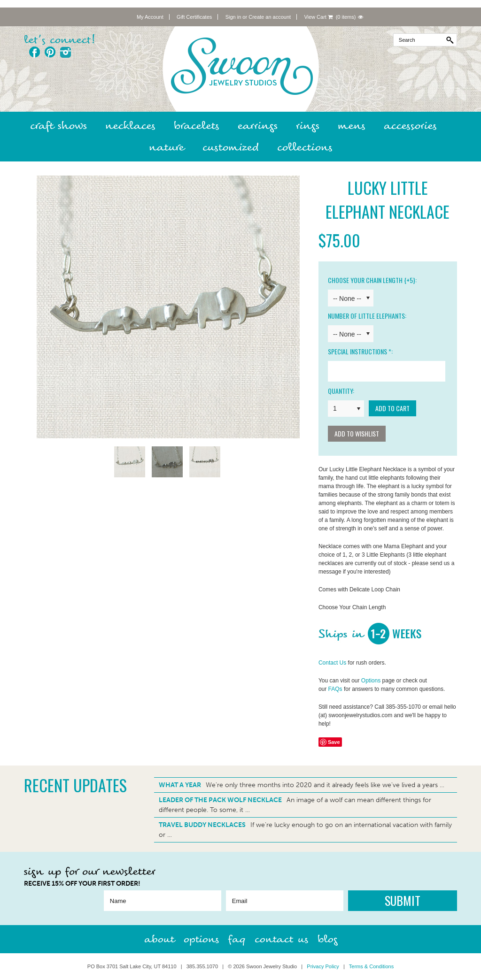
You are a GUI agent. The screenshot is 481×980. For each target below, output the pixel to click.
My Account (150, 17)
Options (371, 681)
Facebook (35, 52)
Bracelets (197, 126)
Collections (305, 147)
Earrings (258, 126)
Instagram (66, 52)
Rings (308, 126)
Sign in (233, 17)
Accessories (410, 126)
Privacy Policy (323, 966)
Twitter (81, 52)
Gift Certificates (194, 17)
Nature (167, 147)
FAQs (335, 689)
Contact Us (332, 663)
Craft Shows (58, 126)
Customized (231, 147)
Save (334, 742)
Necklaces (130, 126)
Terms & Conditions (371, 966)
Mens (352, 126)
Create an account (270, 17)
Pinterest (50, 52)
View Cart (318, 17)
